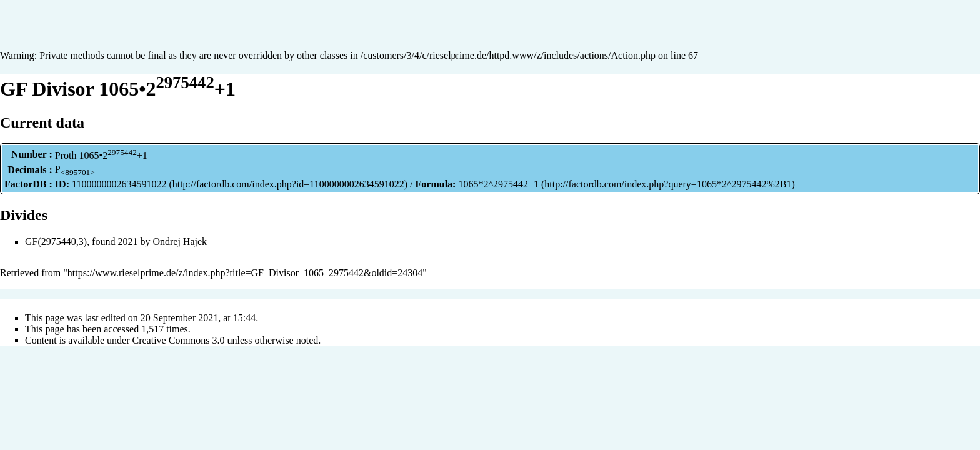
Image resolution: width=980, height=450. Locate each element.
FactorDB (26, 184)
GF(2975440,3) (56, 242)
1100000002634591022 (119, 184)
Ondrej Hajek (180, 242)
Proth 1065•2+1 (101, 155)
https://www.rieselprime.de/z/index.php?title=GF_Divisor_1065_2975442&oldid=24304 (245, 273)
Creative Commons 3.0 (179, 340)
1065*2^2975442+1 (498, 184)
